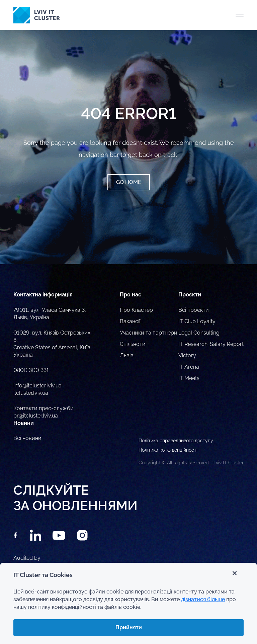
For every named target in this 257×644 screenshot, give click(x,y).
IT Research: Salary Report (211, 344)
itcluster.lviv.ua (31, 393)
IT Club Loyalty (197, 321)
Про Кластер (136, 310)
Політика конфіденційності (168, 450)
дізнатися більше (203, 599)
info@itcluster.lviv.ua (37, 386)
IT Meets (189, 378)
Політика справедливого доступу (176, 441)
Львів (127, 355)
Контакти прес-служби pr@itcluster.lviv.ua (44, 412)
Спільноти (133, 344)
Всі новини (27, 438)
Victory (187, 355)
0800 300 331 (31, 370)
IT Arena (189, 367)
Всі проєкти (194, 310)
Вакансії (130, 321)
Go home (129, 182)
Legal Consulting (199, 333)
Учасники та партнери (149, 333)
